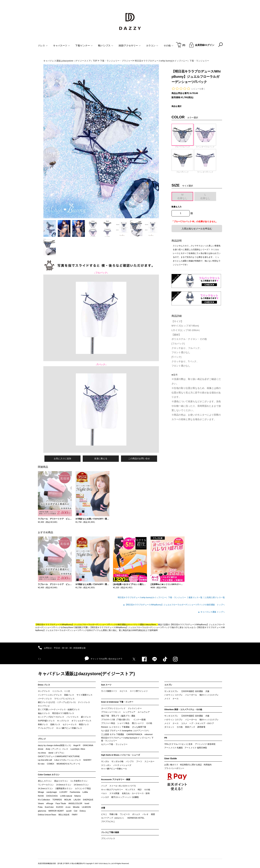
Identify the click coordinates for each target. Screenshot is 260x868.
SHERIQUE (88, 800)
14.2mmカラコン (45, 788)
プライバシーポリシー (174, 768)
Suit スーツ (106, 685)
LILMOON (86, 807)
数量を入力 (176, 207)
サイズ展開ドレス (84, 695)
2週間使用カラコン (64, 788)
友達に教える (101, 459)
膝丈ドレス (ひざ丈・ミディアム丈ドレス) (57, 702)
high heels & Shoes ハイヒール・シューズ (121, 755)
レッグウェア (129, 712)
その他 (149, 723)
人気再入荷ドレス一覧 (215, 597)
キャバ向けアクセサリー (112, 790)
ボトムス (136, 814)
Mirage (41, 792)
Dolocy (83, 811)
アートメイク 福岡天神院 (196, 748)
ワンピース (125, 814)
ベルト (104, 793)
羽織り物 (113, 814)
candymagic (52, 792)
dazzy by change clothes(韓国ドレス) (54, 745)
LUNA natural (66, 796)
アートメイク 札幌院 (174, 748)
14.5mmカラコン (81, 785)
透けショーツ (138, 723)
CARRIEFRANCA (134, 734)
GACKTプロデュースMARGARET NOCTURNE (59, 756)
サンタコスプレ (171, 691)
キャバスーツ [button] (61, 46)
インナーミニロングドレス (50, 695)
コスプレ (168, 685)
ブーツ (139, 761)
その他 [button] (168, 46)
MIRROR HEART (56, 811)
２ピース (123, 691)
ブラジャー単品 (108, 723)
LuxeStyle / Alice (78, 749)
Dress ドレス (44, 685)
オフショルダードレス (81, 721)
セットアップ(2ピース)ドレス (51, 717)
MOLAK (68, 800)
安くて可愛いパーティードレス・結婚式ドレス (59, 709)
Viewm (41, 803)
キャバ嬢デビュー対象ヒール (114, 769)
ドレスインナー (135, 708)
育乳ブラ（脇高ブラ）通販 (123, 716)
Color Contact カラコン (49, 775)
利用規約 (208, 765)
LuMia (85, 792)
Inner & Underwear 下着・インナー (117, 702)
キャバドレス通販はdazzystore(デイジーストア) (86, 674)
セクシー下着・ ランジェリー (114, 744)
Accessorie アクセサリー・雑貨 (116, 779)
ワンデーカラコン (46, 785)
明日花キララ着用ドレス (63, 713)
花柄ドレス (55, 724)
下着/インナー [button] (84, 46)
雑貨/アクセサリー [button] (130, 46)
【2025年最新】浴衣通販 (192, 691)
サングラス (130, 790)
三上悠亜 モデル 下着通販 (113, 734)
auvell (69, 811)
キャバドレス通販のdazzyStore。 (143, 624)
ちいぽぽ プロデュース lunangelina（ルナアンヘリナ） (126, 731)
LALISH (77, 800)
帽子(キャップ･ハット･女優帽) (125, 797)
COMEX (51, 764)
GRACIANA (88, 745)
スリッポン (106, 765)
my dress (42, 753)
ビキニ (104, 814)
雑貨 (153, 814)
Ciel (76, 811)
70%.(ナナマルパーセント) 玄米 (178, 744)
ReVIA (41, 796)
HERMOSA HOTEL (136, 818)
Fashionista (75, 792)
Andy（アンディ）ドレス (57, 749)
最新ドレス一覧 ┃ (197, 597)
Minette (76, 807)
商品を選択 (176, 106)
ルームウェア (144, 712)
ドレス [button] (43, 46)
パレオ (145, 814)
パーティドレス (45, 699)
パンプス (130, 761)
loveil (87, 803)
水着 (103, 808)
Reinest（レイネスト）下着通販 (115, 727)
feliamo (78, 796)
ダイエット (169, 727)
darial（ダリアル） (57, 753)
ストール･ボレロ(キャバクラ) (123, 786)
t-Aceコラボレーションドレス (68, 760)
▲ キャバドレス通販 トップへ (211, 612)
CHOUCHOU (52, 796)
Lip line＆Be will (45, 760)
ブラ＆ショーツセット (111, 712)
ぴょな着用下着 (139, 727)
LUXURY (63, 792)
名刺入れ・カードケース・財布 (136, 793)
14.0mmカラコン (64, 785)
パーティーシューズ (122, 765)
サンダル (105, 761)
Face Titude (61, 803)
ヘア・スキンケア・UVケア (202, 723)
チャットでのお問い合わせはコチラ (104, 659)
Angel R (77, 745)
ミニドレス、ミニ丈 (61, 691)
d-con (68, 807)
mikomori (149, 734)
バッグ (104, 786)
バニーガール (191, 695)
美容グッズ (190, 727)
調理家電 (201, 727)
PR (166, 738)
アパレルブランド (46, 728)
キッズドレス (63, 721)
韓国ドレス (84, 724)
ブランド (42, 739)
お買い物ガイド (171, 765)
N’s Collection (44, 800)
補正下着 (105, 716)
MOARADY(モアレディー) (68, 764)
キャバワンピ (44, 706)
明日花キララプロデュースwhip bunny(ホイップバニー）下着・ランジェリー (127, 739)
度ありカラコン (61, 781)
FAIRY (75, 815)
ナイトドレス (84, 702)
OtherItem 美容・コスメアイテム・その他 (183, 709)
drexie (41, 749)
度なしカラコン (45, 781)
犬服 (207, 691)
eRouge (50, 803)
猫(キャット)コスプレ (209, 695)
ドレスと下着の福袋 (110, 832)
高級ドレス (69, 695)
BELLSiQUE (64, 815)
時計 (140, 790)
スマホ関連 (114, 793)
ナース (176, 699)
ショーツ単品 (123, 723)
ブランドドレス (108, 838)
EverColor (49, 807)
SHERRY (87, 760)
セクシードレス (70, 724)
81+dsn (41, 764)
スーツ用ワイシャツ (139, 691)
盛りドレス (86, 717)
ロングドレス (44, 691)
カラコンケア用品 (83, 788)
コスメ (184, 723)
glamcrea (42, 811)
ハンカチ (105, 797)
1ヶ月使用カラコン (79, 781)
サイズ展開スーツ (109, 691)
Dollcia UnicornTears (47, 815)
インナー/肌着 (139, 720)
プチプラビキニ (108, 821)
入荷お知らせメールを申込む (197, 229)
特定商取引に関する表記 (191, 765)
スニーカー (149, 761)
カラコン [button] (152, 46)
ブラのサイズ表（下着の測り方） (116, 720)
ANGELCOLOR (75, 803)
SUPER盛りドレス (46, 721)
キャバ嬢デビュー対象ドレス (69, 728)
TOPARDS (57, 800)
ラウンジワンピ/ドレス (64, 699)
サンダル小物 (117, 761)
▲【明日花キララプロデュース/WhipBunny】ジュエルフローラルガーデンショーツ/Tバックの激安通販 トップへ (174, 605)
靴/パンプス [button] (106, 46)
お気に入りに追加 (62, 459)
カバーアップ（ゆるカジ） (113, 818)
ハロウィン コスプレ (174, 695)
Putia (40, 807)
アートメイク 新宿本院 (205, 744)
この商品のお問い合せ (139, 459)
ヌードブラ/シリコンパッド (113, 708)
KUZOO (60, 807)
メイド (167, 699)
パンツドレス (73, 717)
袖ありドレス (44, 713)
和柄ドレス (43, 724)
